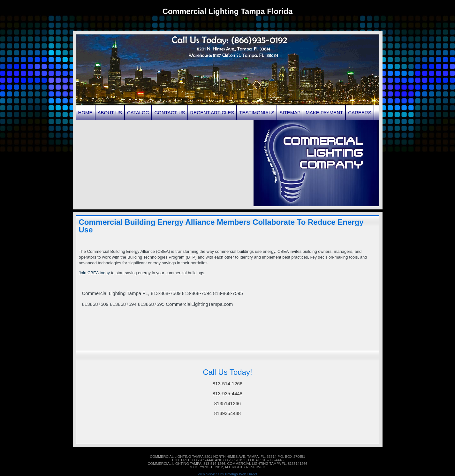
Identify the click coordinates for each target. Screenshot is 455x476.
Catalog (138, 113)
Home (85, 113)
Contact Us (170, 113)
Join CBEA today (95, 273)
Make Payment (324, 113)
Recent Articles (212, 113)
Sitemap (290, 113)
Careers (360, 113)
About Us (110, 113)
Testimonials (257, 113)
